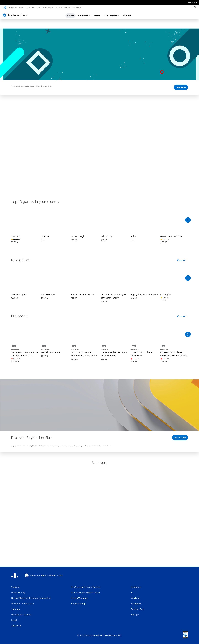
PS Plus (35, 8)
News (58, 8)
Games (12, 8)
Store (66, 8)
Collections (84, 16)
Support (76, 8)
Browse (127, 16)
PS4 (27, 8)
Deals (97, 16)
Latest (70, 16)
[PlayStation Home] (5, 8)
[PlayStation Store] (16, 15)
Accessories (47, 8)
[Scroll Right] (188, 220)
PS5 (20, 8)
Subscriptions (112, 16)
